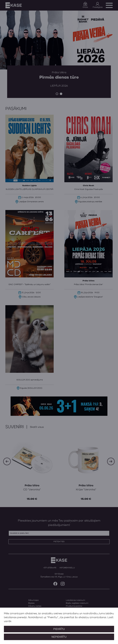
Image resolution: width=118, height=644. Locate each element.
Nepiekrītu (59, 637)
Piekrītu (59, 629)
